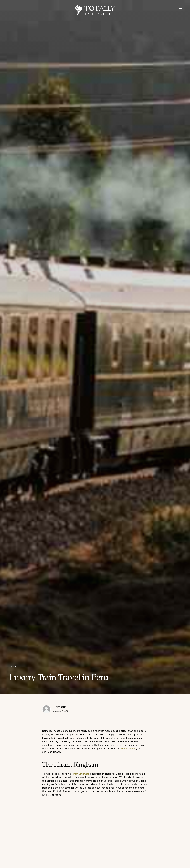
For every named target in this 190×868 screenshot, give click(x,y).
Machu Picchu (128, 750)
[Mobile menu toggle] (180, 10)
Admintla (60, 709)
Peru (14, 667)
